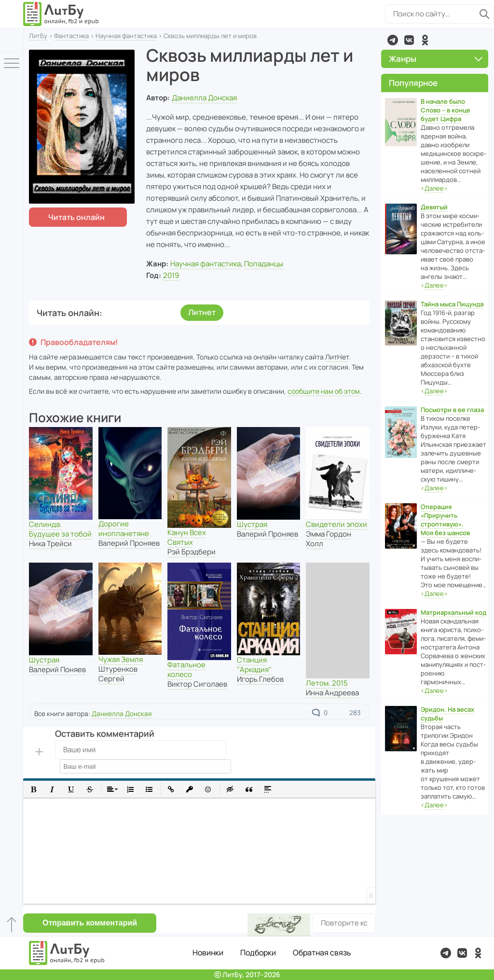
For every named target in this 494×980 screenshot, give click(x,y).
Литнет (202, 312)
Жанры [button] (436, 59)
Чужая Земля (121, 659)
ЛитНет (337, 357)
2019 (171, 275)
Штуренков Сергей (118, 674)
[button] (34, 789)
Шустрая (252, 524)
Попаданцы (264, 264)
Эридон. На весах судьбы (447, 714)
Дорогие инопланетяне (124, 529)
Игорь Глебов (260, 679)
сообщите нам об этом (324, 391)
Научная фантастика (126, 36)
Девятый (434, 207)
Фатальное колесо (186, 669)
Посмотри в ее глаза (452, 410)
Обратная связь (322, 952)
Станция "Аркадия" (254, 665)
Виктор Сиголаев (197, 684)
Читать (76, 217)
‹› (434, 188)
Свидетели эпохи (336, 524)
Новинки (208, 952)
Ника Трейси (50, 544)
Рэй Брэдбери (192, 552)
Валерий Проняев (129, 543)
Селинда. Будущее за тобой (60, 529)
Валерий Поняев (57, 669)
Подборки (258, 952)
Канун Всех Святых (187, 537)
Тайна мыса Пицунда (452, 304)
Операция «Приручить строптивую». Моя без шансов (445, 520)
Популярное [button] (413, 83)
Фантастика (71, 36)
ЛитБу (38, 36)
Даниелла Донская (204, 98)
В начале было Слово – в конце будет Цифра (446, 110)
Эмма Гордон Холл (329, 539)
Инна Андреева (332, 693)
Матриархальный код (453, 612)
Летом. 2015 (327, 683)
